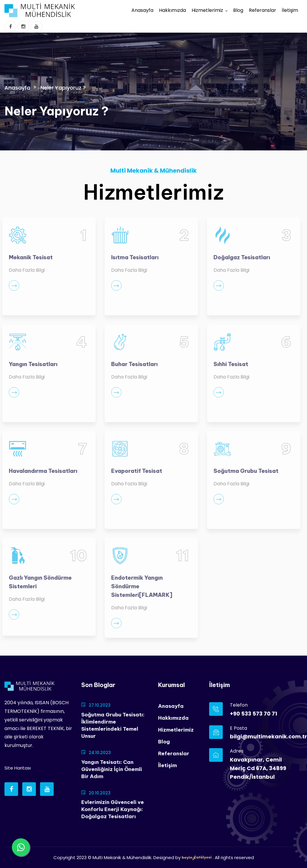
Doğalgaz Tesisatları (239, 257)
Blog (238, 10)
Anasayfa (142, 10)
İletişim (290, 10)
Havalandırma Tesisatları (40, 471)
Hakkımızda (172, 10)
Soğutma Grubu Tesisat (243, 471)
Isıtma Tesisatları (132, 257)
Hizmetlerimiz (207, 10)
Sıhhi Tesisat (228, 364)
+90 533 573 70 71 (253, 714)
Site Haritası (18, 768)
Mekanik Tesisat (28, 257)
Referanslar (263, 10)
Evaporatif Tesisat (134, 471)
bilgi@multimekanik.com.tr (262, 736)
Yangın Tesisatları (30, 364)
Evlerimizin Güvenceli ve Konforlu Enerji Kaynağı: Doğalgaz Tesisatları (113, 809)
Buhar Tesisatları (132, 364)
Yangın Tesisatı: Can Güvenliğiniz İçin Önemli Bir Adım (112, 769)
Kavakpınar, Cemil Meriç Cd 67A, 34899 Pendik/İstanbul (258, 768)
